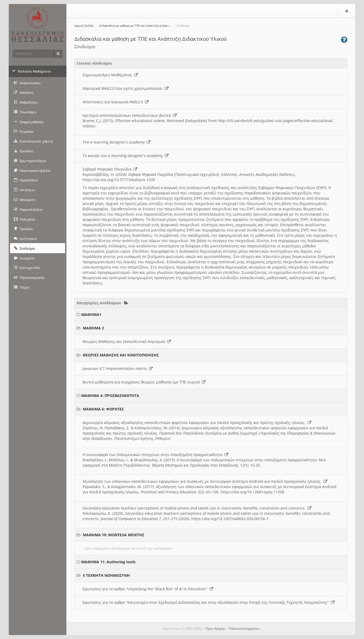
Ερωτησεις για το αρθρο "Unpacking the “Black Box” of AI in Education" (148, 589)
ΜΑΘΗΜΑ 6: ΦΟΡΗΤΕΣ (103, 409)
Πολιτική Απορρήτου (244, 629)
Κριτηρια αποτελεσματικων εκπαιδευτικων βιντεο (130, 115)
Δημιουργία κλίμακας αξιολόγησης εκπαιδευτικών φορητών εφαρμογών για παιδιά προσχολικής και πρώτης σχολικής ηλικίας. (197, 423)
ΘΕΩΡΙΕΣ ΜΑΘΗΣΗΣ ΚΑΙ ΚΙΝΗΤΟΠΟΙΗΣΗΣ (121, 355)
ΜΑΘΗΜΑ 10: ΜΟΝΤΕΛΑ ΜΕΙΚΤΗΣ (113, 535)
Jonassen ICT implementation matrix (118, 368)
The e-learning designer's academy (117, 142)
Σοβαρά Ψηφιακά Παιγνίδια (110, 169)
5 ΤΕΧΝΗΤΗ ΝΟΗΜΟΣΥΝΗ (106, 575)
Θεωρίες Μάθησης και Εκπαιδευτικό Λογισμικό (127, 341)
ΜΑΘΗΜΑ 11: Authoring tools (108, 562)
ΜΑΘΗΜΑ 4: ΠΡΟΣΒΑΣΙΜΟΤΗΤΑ (110, 396)
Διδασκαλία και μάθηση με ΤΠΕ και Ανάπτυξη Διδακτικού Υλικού (151, 39)
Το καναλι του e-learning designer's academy (126, 156)
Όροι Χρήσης (215, 629)
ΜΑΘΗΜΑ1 (91, 314)
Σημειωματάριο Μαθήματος (110, 75)
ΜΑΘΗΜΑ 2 (93, 328)
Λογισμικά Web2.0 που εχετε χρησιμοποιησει (126, 88)
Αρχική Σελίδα (84, 26)
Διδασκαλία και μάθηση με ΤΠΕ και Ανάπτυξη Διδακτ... (135, 26)
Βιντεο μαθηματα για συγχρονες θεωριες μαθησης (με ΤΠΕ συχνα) (144, 382)
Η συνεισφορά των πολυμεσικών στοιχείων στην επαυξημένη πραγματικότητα (155, 455)
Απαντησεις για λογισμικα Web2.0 (116, 102)
